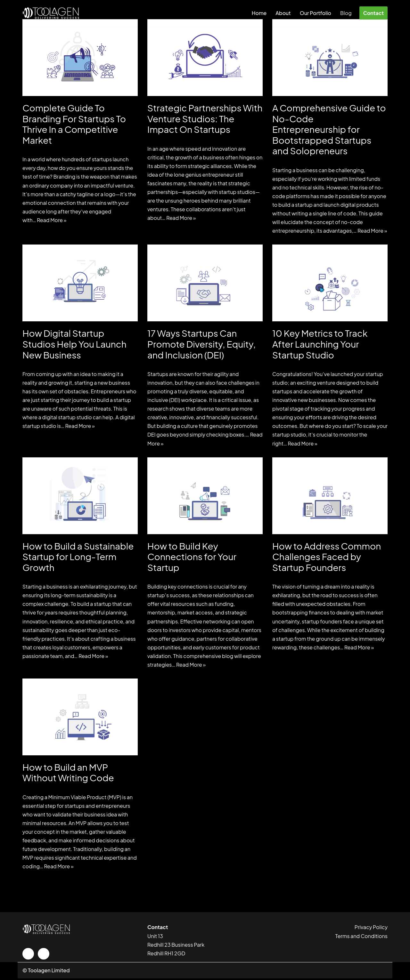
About (283, 13)
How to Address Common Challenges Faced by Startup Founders (327, 557)
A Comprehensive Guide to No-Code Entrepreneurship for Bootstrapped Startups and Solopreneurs (329, 129)
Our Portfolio (315, 13)
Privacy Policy (371, 929)
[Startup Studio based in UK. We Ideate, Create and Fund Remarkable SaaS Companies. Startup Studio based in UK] (51, 13)
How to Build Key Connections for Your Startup (192, 557)
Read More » (52, 220)
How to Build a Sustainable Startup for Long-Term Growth (78, 557)
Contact (373, 13)
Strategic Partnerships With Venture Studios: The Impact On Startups (205, 118)
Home (259, 13)
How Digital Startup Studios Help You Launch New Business (74, 344)
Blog (346, 13)
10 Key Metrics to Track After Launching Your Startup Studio (320, 344)
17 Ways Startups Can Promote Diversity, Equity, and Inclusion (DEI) (201, 344)
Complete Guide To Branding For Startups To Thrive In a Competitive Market (74, 124)
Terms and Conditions (361, 938)
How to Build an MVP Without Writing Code (68, 774)
